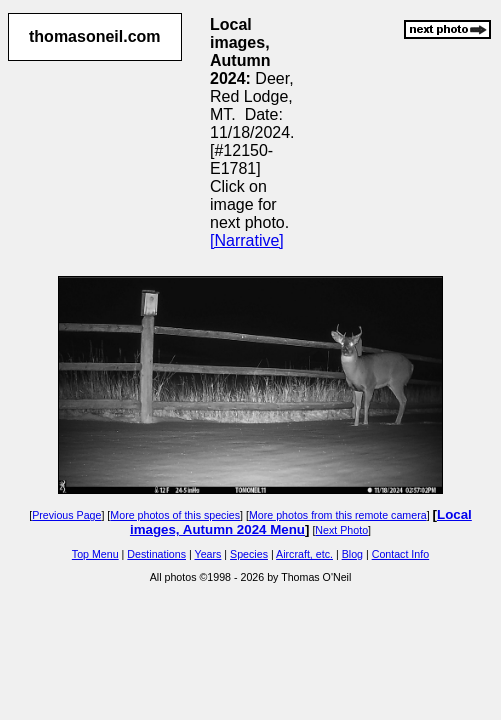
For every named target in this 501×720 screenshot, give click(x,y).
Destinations (156, 554)
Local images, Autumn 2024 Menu (301, 522)
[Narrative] (247, 240)
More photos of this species (175, 515)
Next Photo (341, 530)
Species (249, 554)
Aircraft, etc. (304, 554)
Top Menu (95, 554)
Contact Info (400, 554)
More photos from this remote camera (338, 515)
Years (208, 554)
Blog (352, 554)
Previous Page (66, 515)
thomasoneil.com (95, 36)
